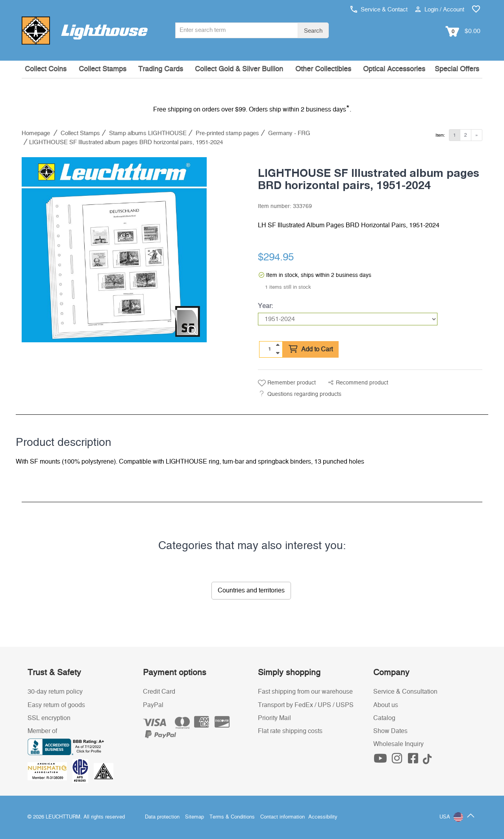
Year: (265, 306)
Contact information (283, 817)
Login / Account (440, 10)
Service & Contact (379, 10)
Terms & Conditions (232, 817)
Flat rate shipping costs (290, 731)
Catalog (384, 718)
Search (313, 31)
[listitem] (114, 250)
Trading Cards (161, 69)
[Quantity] (270, 349)
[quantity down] (278, 353)
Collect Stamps (103, 69)
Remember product (287, 383)
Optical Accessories (394, 69)
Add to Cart (311, 349)
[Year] (348, 319)
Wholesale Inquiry (398, 744)
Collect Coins (46, 69)
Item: (440, 135)
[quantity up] (278, 345)
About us (386, 705)
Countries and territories (251, 590)
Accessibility (323, 817)
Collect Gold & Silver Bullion (239, 69)
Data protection (162, 817)
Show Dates (390, 731)
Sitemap (195, 817)
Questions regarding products (304, 394)
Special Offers (457, 69)
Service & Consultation (405, 692)
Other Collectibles (323, 69)
